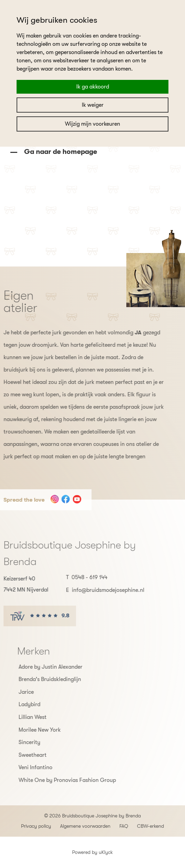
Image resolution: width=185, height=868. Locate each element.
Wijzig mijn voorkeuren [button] (92, 124)
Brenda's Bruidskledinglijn (61, 679)
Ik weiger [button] (93, 105)
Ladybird (41, 704)
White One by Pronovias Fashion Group (78, 780)
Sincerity (41, 742)
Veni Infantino (47, 767)
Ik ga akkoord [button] (93, 87)
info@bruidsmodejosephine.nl (97, 590)
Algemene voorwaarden (85, 826)
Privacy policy (36, 826)
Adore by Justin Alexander (62, 667)
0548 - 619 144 (78, 577)
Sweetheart (44, 755)
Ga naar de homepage (60, 152)
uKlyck (106, 852)
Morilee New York (51, 730)
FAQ (124, 826)
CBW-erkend (150, 826)
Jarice (37, 692)
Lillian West (44, 717)
